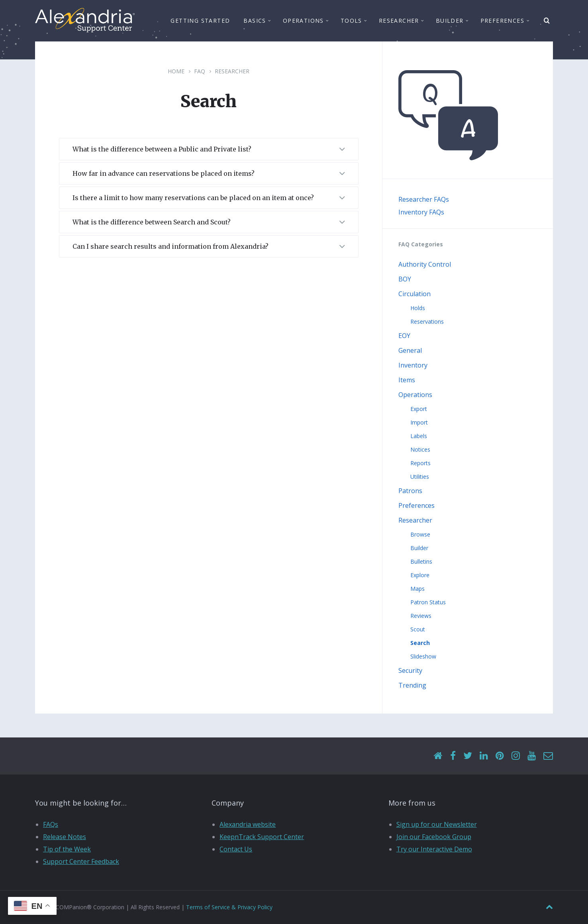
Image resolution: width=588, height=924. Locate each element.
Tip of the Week (67, 849)
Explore (420, 575)
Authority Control (425, 264)
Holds (418, 308)
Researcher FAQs (424, 199)
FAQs (51, 824)
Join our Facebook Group (434, 837)
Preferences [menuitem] (502, 21)
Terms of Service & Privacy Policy (229, 907)
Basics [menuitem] (255, 21)
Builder (419, 548)
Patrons (410, 491)
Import (419, 422)
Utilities (420, 477)
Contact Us (236, 849)
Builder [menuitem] (450, 21)
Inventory (413, 365)
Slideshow (423, 656)
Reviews (421, 616)
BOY (405, 279)
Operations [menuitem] (303, 21)
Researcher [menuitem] (399, 21)
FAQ (200, 71)
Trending (412, 685)
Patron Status (428, 602)
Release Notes (65, 837)
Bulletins (421, 561)
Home (176, 71)
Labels (419, 436)
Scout (418, 629)
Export (419, 409)
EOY (404, 336)
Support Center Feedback (81, 861)
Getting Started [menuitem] (200, 21)
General (410, 350)
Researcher (232, 71)
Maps (417, 589)
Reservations (427, 321)
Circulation (415, 294)
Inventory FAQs (421, 212)
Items (407, 380)
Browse (420, 534)
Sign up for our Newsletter (437, 824)
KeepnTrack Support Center (262, 837)
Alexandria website (248, 824)
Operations (415, 395)
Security (410, 670)
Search (420, 643)
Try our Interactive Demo (434, 849)
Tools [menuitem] (351, 21)
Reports (420, 463)
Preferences (416, 505)
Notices (420, 449)
